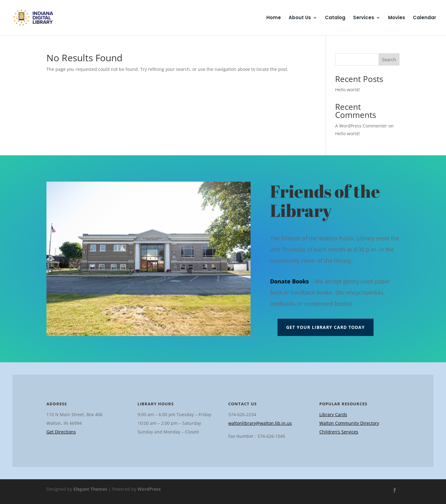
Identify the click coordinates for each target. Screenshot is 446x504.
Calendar (424, 18)
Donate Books (289, 281)
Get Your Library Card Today (326, 327)
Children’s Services (339, 432)
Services (364, 18)
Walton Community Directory (349, 423)
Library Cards (333, 414)
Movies (397, 18)
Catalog (335, 18)
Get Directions (61, 432)
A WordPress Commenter (361, 126)
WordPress (149, 489)
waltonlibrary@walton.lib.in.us (260, 423)
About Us (300, 18)
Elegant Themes (90, 489)
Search (389, 60)
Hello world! (348, 90)
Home (274, 18)
